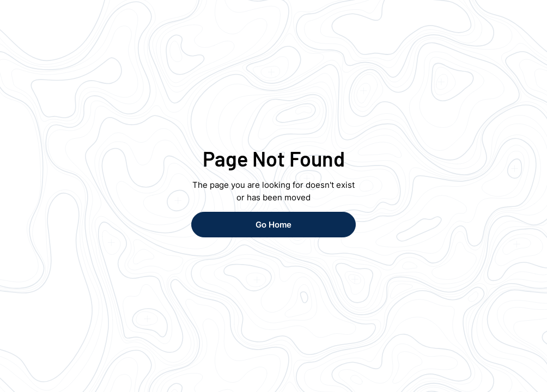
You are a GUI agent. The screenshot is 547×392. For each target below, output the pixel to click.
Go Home (273, 225)
